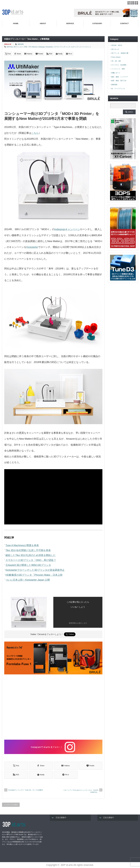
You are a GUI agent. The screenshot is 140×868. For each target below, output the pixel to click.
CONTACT (124, 23)
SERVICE (70, 23)
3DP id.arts (67, 865)
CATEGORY (97, 23)
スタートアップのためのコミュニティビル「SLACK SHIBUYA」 (81, 791)
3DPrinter (10, 47)
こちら (35, 133)
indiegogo (42, 47)
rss (129, 3)
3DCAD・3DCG (117, 45)
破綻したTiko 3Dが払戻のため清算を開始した (31, 555)
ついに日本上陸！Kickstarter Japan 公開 (28, 580)
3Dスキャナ (115, 49)
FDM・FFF (28, 47)
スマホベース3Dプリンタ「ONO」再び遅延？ (31, 560)
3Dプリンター (18, 47)
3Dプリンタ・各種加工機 (120, 53)
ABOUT (43, 23)
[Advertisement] (53, 707)
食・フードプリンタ (118, 89)
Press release (116, 57)
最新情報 (21, 44)
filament (35, 47)
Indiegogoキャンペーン (67, 229)
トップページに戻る (11, 805)
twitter (133, 3)
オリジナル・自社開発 (119, 65)
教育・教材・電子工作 (119, 81)
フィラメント (87, 47)
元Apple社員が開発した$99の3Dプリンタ (28, 565)
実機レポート (116, 73)
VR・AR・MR (116, 61)
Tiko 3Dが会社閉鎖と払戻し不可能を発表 (28, 550)
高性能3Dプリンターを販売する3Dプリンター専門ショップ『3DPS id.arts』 (106, 30)
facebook (136, 3)
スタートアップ (76, 47)
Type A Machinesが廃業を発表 (22, 545)
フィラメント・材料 (118, 69)
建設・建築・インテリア (120, 77)
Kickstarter (49, 47)
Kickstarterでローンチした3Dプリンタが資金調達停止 (35, 570)
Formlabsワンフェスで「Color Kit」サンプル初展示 (26, 790)
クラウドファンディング (62, 47)
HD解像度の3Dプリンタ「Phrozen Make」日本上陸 (34, 575)
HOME (16, 23)
